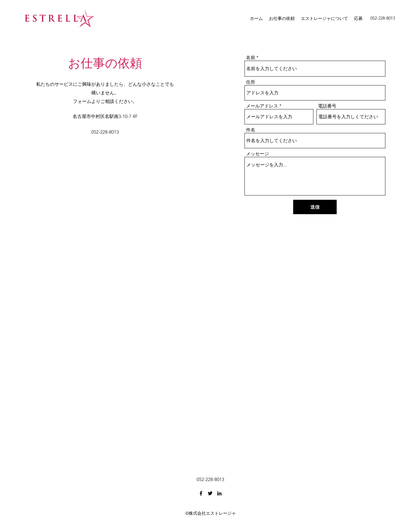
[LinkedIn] (219, 493)
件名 (251, 130)
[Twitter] (210, 493)
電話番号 (327, 106)
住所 (251, 82)
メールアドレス (262, 106)
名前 (251, 57)
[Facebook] (201, 493)
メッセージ (257, 154)
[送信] (315, 207)
